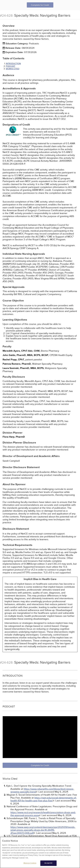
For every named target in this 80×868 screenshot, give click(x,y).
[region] (40, 852)
